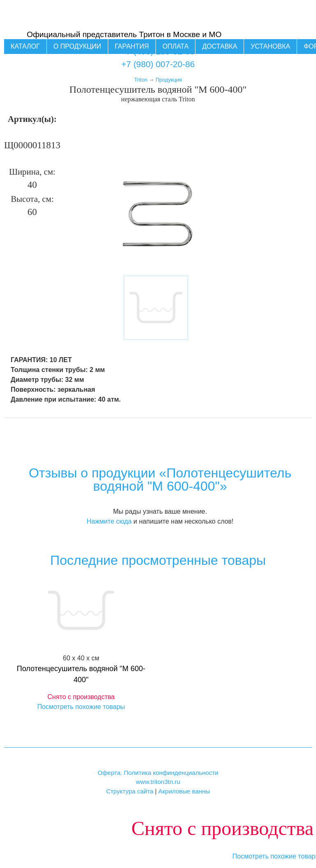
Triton (141, 80)
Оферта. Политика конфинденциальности (158, 773)
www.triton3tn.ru (158, 782)
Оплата (176, 46)
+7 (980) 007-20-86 (158, 64)
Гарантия (132, 46)
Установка (270, 46)
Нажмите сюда (109, 521)
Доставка (220, 46)
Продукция (169, 80)
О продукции (77, 46)
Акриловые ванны (184, 791)
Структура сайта (130, 791)
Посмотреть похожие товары (81, 707)
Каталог (25, 46)
